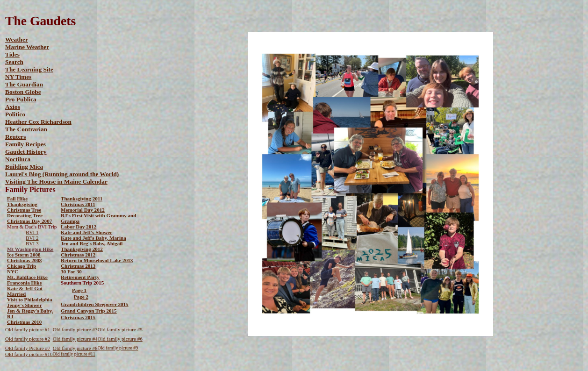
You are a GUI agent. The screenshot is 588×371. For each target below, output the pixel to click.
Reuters (15, 137)
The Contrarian (26, 129)
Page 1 (79, 290)
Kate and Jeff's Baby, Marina (93, 238)
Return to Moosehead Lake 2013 (97, 260)
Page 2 (81, 297)
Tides (12, 54)
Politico (15, 114)
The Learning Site (29, 69)
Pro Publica (21, 99)
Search (14, 62)
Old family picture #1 (28, 329)
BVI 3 (32, 243)
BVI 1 (32, 232)
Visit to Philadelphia (30, 300)
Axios (13, 107)
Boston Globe (23, 92)
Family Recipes (25, 144)
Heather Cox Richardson (38, 122)
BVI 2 (32, 238)
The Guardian (24, 84)
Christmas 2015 (78, 317)
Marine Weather (27, 47)
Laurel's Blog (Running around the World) (62, 174)
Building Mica (24, 167)
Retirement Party (80, 277)
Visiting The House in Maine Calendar (56, 182)
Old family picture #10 (29, 354)
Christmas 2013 (78, 266)
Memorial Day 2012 (83, 210)
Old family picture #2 (28, 339)
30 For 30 (71, 271)
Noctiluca (18, 159)
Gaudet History (26, 152)
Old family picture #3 (75, 329)
